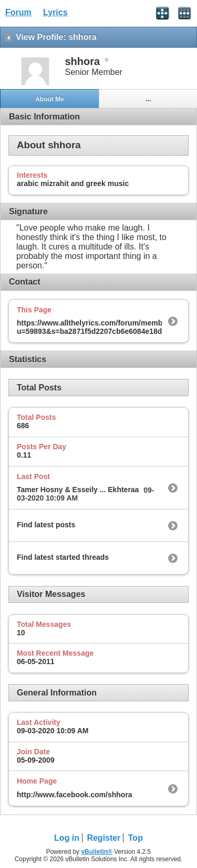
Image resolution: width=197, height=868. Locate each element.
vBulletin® (97, 852)
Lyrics (55, 12)
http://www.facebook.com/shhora (75, 795)
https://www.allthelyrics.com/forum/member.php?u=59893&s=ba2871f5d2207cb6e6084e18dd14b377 (104, 327)
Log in (67, 838)
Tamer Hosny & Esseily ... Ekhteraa (78, 490)
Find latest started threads (63, 557)
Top (136, 838)
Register (103, 838)
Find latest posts (46, 525)
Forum (18, 12)
